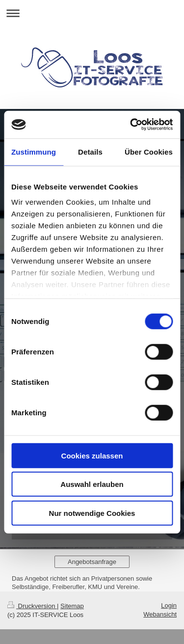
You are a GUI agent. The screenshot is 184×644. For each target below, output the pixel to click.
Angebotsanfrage (92, 562)
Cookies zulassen (92, 455)
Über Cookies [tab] (149, 151)
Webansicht (160, 614)
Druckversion (32, 606)
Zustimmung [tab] (34, 151)
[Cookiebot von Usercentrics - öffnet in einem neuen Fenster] (131, 125)
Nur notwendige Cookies (92, 513)
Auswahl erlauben (92, 484)
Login (169, 605)
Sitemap (72, 606)
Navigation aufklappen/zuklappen (92, 13)
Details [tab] (90, 151)
